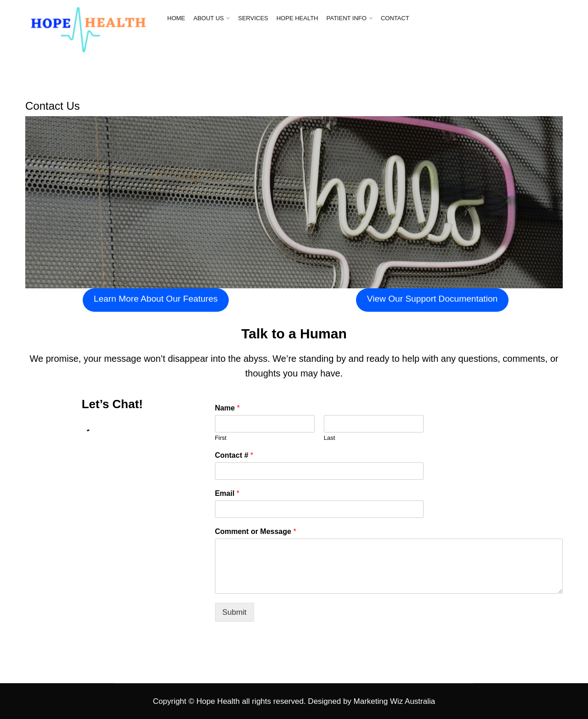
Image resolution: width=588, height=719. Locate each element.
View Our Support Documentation (432, 299)
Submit (235, 612)
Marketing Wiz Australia (395, 701)
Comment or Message (256, 531)
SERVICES (253, 18)
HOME (176, 18)
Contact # (234, 455)
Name (227, 408)
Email (227, 493)
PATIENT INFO (347, 18)
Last (330, 438)
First (221, 438)
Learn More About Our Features (156, 299)
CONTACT (395, 18)
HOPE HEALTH (297, 18)
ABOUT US (209, 18)
